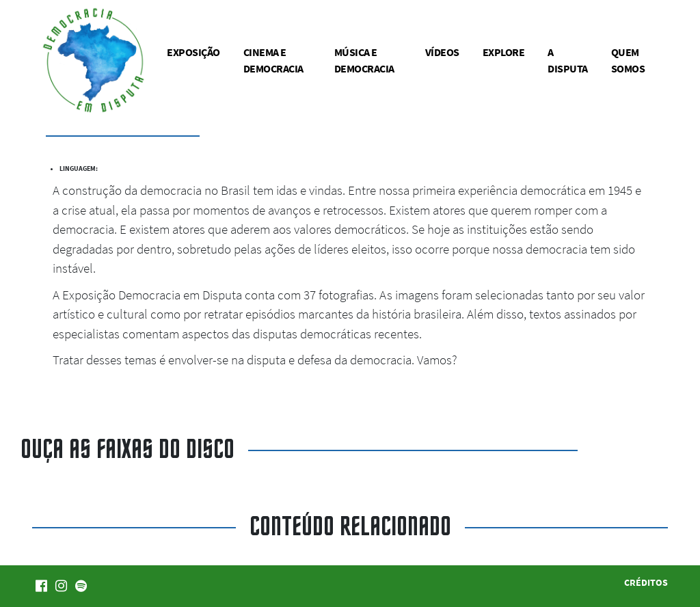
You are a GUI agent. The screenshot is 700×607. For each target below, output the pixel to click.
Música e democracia (364, 60)
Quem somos (628, 60)
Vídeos (442, 52)
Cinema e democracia (273, 60)
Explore (504, 52)
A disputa (568, 60)
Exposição (193, 52)
